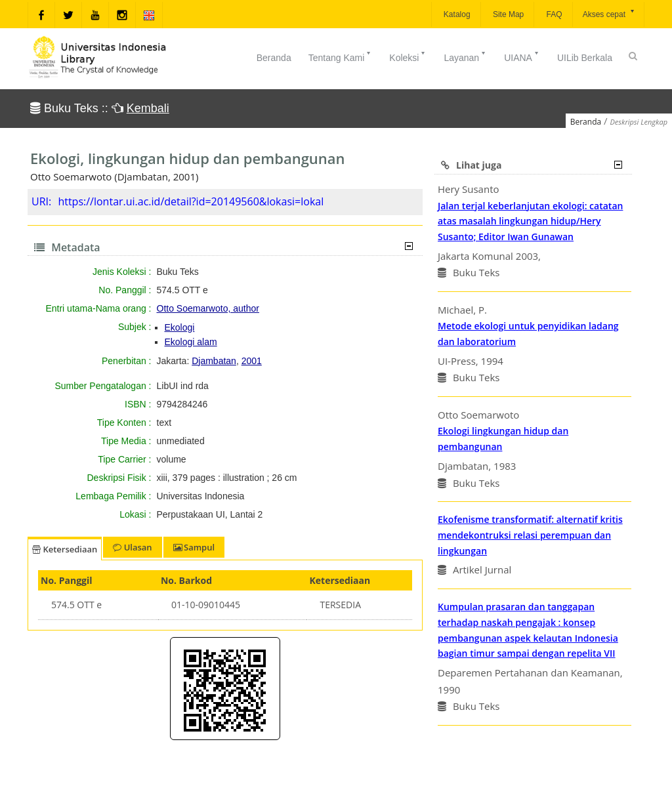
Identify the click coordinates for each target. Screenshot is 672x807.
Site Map (508, 14)
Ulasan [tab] (132, 547)
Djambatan (214, 361)
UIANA (522, 56)
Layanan (465, 56)
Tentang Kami (341, 56)
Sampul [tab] (194, 547)
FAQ (553, 14)
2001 (252, 361)
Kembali (148, 108)
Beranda (274, 58)
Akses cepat (609, 13)
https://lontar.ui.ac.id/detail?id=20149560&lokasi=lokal (191, 201)
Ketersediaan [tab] (65, 549)
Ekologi (180, 327)
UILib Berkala (585, 58)
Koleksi (408, 56)
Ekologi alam (191, 342)
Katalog (456, 14)
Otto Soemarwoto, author (208, 308)
